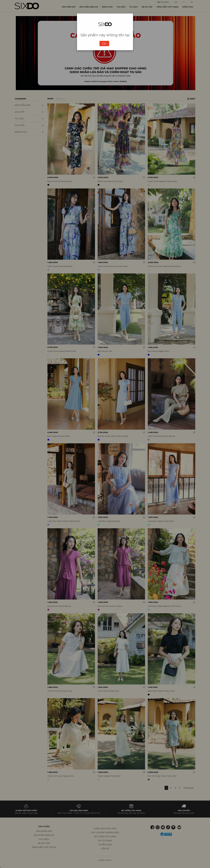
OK (104, 44)
